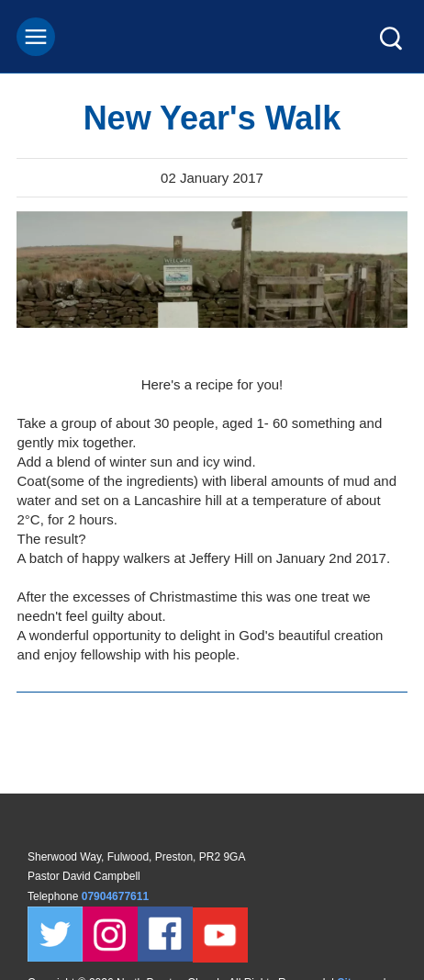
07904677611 (117, 896)
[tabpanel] (212, 270)
